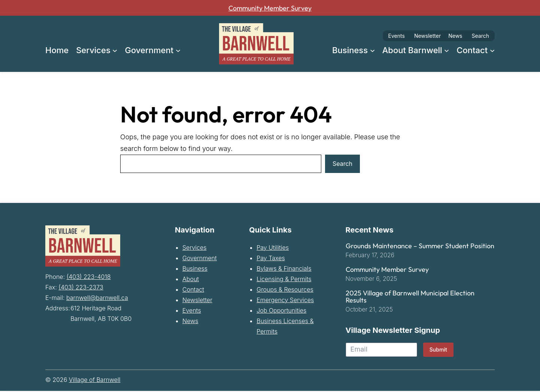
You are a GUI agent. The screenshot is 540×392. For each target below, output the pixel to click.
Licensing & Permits (284, 280)
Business (195, 270)
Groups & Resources (285, 291)
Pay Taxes (271, 259)
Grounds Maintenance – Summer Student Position (420, 247)
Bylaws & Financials (284, 270)
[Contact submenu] (492, 50)
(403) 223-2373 (81, 287)
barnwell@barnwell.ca (97, 298)
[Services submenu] (115, 50)
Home (57, 50)
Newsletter (427, 36)
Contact (193, 291)
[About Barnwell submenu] (447, 50)
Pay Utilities (273, 249)
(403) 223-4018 (89, 277)
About (191, 280)
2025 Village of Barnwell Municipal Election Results (410, 298)
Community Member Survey (270, 8)
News (455, 36)
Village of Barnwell (95, 381)
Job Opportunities (281, 312)
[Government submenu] (178, 50)
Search (480, 36)
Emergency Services (285, 301)
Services (195, 249)
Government (200, 259)
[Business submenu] (372, 50)
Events (397, 36)
